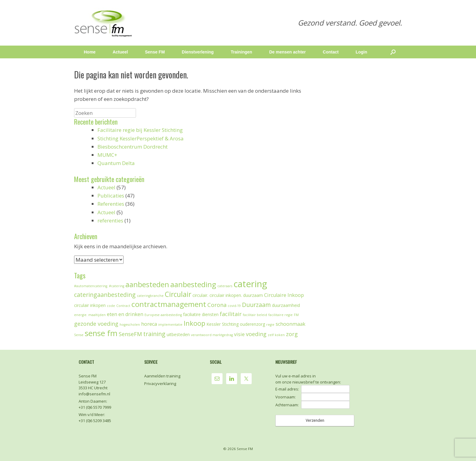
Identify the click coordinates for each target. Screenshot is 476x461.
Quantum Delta (116, 163)
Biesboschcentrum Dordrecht (133, 147)
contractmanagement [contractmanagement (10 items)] (169, 304)
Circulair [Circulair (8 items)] (178, 294)
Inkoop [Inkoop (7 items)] (194, 323)
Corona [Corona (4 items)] (217, 305)
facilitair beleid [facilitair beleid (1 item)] (255, 315)
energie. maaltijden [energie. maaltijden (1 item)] (90, 315)
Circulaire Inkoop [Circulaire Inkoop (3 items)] (284, 295)
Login (361, 52)
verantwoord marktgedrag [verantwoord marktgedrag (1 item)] (212, 335)
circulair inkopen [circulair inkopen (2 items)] (90, 305)
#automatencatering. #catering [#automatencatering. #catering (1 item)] (99, 286)
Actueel (120, 52)
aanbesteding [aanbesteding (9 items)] (193, 284)
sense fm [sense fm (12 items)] (101, 333)
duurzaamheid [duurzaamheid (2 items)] (286, 305)
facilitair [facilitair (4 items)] (231, 314)
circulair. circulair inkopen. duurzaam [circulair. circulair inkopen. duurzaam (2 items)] (228, 295)
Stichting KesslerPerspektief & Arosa (141, 138)
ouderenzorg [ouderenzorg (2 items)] (252, 324)
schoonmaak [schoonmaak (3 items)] (291, 324)
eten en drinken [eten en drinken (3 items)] (125, 314)
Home (90, 52)
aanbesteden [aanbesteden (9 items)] (147, 284)
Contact (331, 52)
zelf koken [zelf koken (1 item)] (276, 335)
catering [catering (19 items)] (250, 284)
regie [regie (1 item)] (270, 325)
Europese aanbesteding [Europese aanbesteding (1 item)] (163, 315)
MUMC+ (107, 155)
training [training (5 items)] (154, 334)
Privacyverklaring (160, 384)
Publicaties (111, 196)
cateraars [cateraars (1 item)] (225, 286)
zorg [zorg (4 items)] (292, 334)
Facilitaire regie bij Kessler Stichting (140, 130)
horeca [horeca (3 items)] (149, 324)
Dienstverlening (198, 52)
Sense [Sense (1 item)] (79, 335)
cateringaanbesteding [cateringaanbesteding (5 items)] (105, 295)
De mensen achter (288, 52)
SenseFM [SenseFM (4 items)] (130, 334)
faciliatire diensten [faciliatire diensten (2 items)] (201, 314)
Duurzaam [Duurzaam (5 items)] (256, 305)
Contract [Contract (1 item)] (123, 306)
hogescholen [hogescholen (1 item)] (130, 325)
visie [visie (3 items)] (239, 334)
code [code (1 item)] (111, 306)
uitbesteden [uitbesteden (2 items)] (178, 334)
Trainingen (241, 52)
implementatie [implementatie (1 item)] (170, 325)
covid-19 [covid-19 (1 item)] (234, 306)
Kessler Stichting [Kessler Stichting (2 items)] (223, 324)
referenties (110, 220)
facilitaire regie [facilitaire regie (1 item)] (280, 315)
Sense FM (155, 52)
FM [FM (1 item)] (296, 315)
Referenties (111, 204)
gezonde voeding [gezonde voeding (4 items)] (96, 324)
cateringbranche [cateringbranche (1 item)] (150, 296)
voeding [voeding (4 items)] (256, 334)
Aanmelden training (162, 376)
